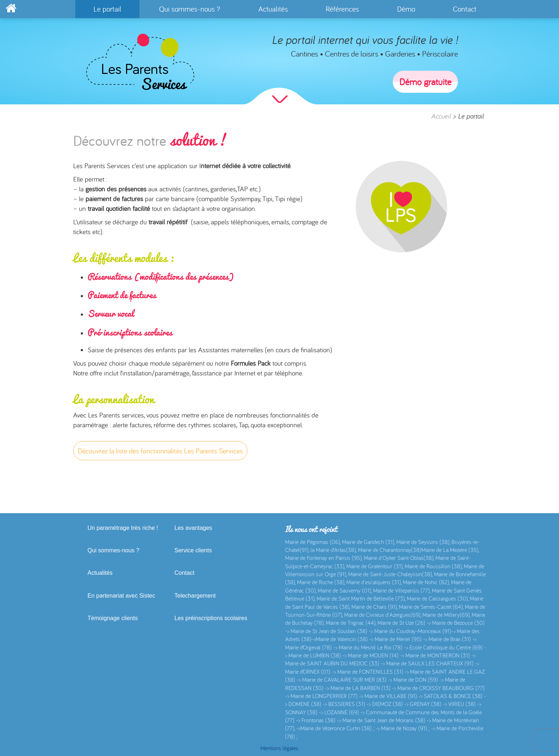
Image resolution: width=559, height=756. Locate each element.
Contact (465, 9)
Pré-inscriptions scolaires (130, 332)
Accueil (441, 116)
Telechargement (195, 596)
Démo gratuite (425, 82)
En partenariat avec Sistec (122, 596)
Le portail (107, 9)
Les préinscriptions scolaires (211, 618)
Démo (406, 9)
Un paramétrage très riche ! (123, 528)
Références (342, 9)
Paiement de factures (122, 295)
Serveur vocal (111, 313)
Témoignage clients (113, 618)
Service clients (193, 550)
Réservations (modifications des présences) (161, 277)
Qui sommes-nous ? (190, 9)
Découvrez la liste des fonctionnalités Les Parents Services (160, 451)
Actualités (273, 9)
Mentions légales (279, 748)
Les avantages (193, 528)
